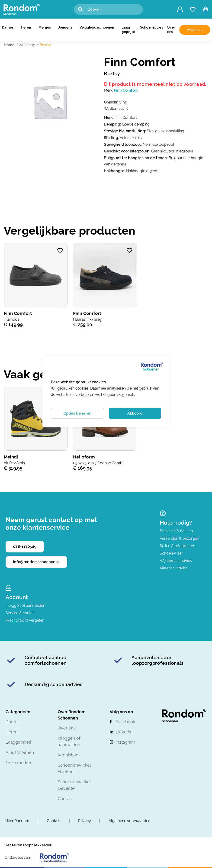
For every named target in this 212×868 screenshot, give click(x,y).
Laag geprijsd (128, 30)
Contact (65, 799)
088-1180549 (25, 547)
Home (9, 45)
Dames (8, 27)
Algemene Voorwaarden (129, 821)
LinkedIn (124, 732)
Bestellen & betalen (176, 531)
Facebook (125, 722)
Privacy (85, 821)
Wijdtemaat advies (176, 561)
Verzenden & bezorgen (179, 538)
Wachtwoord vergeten (25, 620)
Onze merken (19, 763)
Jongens (65, 27)
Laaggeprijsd (18, 742)
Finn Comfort (126, 90)
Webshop (195, 30)
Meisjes (45, 27)
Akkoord (135, 413)
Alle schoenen (20, 752)
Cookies (54, 821)
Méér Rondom (17, 821)
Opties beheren (77, 413)
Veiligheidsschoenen (97, 27)
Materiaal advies (174, 568)
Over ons (171, 30)
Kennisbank (69, 755)
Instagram (125, 742)
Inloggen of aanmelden (25, 605)
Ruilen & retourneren (177, 546)
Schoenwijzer (171, 553)
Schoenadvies (152, 27)
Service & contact (21, 613)
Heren (26, 27)
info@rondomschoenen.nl (36, 562)
